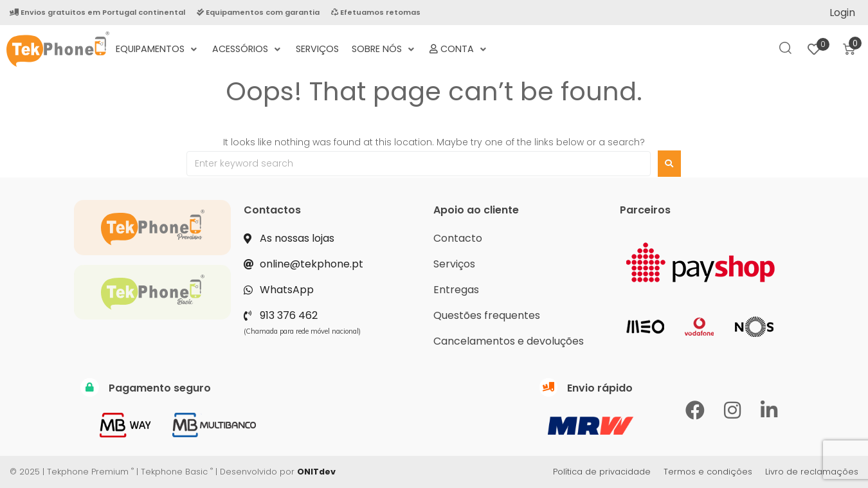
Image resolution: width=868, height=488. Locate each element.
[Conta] (459, 49)
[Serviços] (317, 49)
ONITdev (316, 472)
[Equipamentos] (158, 49)
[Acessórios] (248, 49)
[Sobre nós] (384, 49)
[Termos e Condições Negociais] (502, 42)
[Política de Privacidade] (514, 42)
